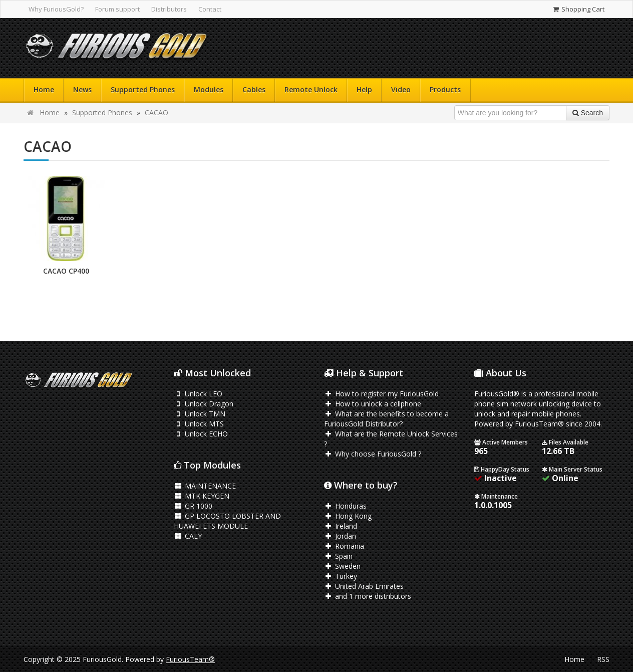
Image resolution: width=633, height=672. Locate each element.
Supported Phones (143, 89)
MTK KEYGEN (202, 496)
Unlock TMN (200, 414)
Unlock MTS (199, 424)
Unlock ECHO (201, 434)
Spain (338, 556)
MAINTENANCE (205, 486)
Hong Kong (348, 516)
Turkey (341, 576)
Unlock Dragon (204, 404)
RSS (603, 659)
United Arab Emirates (364, 586)
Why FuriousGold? (56, 9)
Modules (209, 89)
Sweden (342, 566)
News (82, 89)
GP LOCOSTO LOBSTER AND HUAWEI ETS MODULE (227, 521)
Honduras (345, 506)
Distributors (169, 9)
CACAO (156, 113)
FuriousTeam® (190, 659)
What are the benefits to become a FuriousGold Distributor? (386, 419)
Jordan (340, 536)
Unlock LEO (198, 394)
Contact (210, 9)
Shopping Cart (578, 9)
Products (445, 89)
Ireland (341, 526)
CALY (188, 536)
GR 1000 (193, 506)
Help (364, 89)
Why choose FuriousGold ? (373, 454)
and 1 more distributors (368, 596)
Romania (344, 546)
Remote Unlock (311, 89)
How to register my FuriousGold (381, 394)
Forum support (117, 9)
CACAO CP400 (66, 271)
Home (44, 89)
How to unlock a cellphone (373, 404)
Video (401, 89)
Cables (254, 89)
